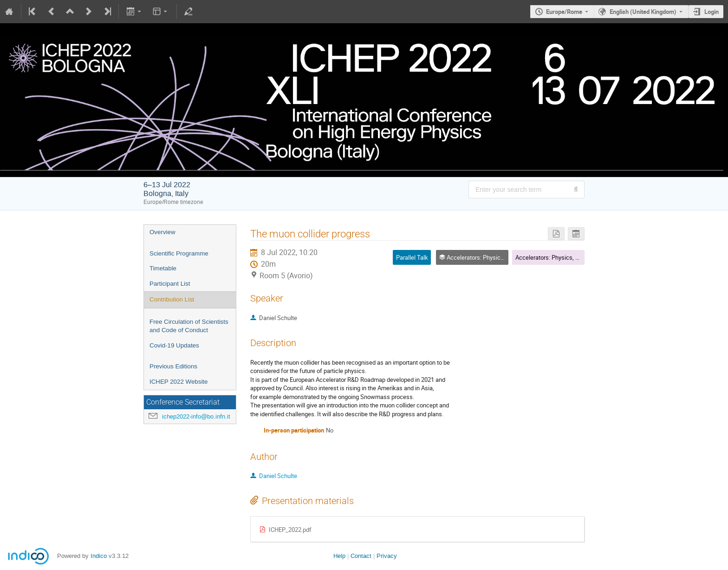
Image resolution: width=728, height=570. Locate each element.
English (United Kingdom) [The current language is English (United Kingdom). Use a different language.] (643, 12)
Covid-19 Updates (174, 345)
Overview (162, 232)
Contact (361, 556)
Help (339, 556)
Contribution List (172, 299)
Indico (99, 556)
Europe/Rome (564, 12)
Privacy (387, 556)
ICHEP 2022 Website (179, 382)
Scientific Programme (179, 253)
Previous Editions (173, 366)
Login (712, 12)
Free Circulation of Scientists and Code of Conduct (189, 326)
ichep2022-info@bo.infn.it (196, 416)
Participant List (170, 284)
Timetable (163, 268)
